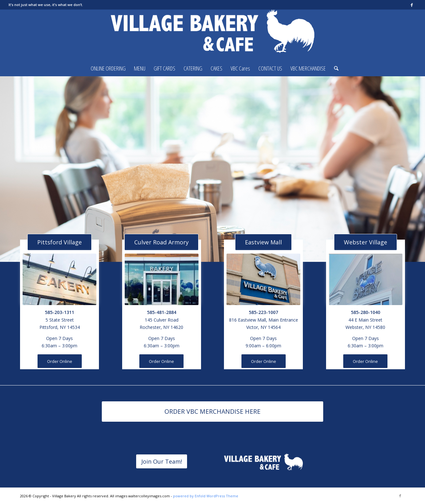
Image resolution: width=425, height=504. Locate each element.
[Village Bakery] (212, 35)
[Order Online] (60, 361)
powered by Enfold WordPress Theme (206, 496)
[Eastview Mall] (263, 242)
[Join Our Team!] (162, 462)
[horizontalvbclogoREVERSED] (263, 463)
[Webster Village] (366, 242)
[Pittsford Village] (59, 242)
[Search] (334, 68)
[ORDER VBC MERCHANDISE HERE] (213, 411)
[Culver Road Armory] (161, 242)
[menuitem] (108, 68)
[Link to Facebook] (412, 5)
